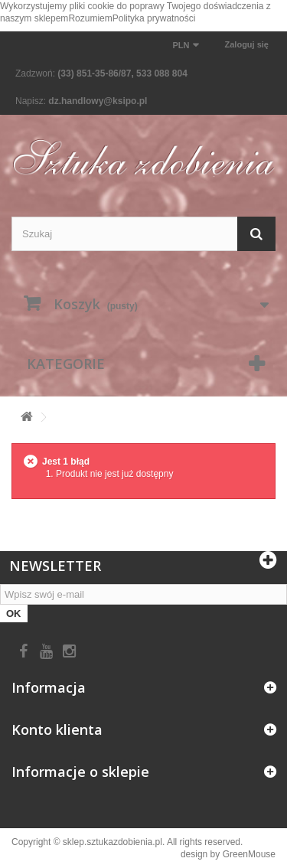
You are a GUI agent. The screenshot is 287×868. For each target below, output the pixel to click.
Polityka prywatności (154, 18)
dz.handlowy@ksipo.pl (98, 101)
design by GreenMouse (228, 854)
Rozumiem (90, 18)
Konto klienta (57, 729)
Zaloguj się (247, 44)
